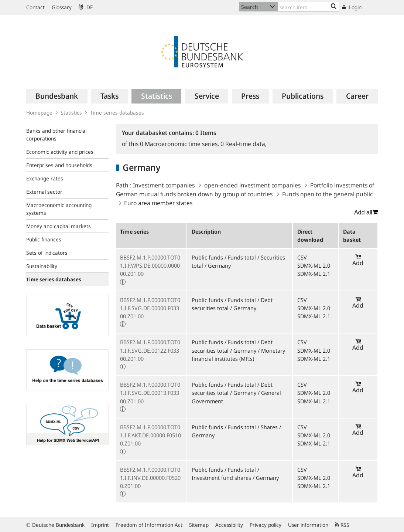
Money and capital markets (59, 226)
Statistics (71, 113)
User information (308, 525)
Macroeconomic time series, (180, 144)
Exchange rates (45, 178)
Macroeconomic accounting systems (59, 209)
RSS (342, 525)
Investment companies (164, 185)
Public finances (44, 239)
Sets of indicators (47, 253)
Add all (366, 212)
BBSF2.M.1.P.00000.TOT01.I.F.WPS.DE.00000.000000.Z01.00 (150, 265)
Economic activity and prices (60, 152)
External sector (44, 192)
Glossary (62, 7)
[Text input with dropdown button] (309, 7)
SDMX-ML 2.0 (314, 265)
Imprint (100, 525)
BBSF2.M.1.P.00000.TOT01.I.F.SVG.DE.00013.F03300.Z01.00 (150, 393)
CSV (302, 257)
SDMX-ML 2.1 (314, 274)
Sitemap (199, 525)
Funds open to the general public (327, 194)
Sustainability (42, 266)
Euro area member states (158, 203)
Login (352, 7)
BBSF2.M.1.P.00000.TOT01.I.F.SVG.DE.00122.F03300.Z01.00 (150, 350)
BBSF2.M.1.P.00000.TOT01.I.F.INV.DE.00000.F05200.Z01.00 (150, 478)
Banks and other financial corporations (56, 135)
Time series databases (117, 113)
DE (86, 7)
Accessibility (229, 525)
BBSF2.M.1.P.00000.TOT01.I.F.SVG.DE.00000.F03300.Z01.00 (150, 308)
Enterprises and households (59, 165)
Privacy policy (266, 525)
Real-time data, (244, 144)
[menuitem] (57, 96)
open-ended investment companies (252, 185)
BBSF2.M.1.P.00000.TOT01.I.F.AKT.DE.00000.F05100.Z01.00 (150, 435)
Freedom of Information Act (149, 525)
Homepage (39, 113)
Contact (35, 7)
